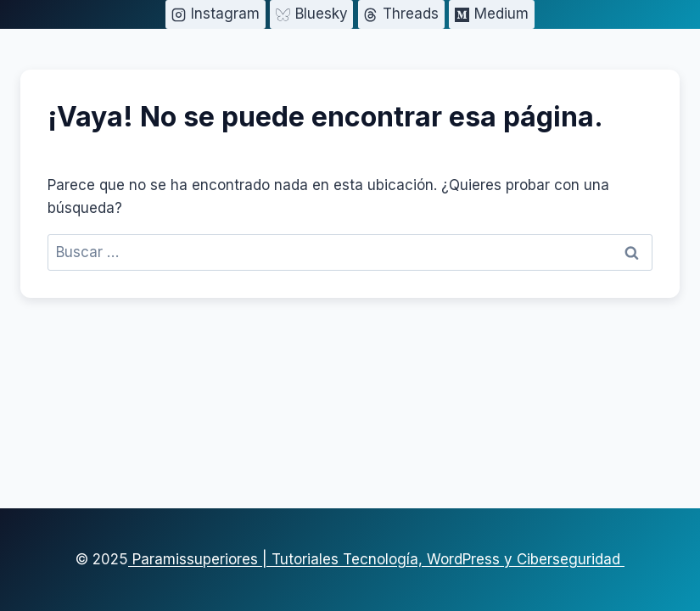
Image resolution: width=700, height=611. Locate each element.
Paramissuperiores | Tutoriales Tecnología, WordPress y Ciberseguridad (376, 559)
